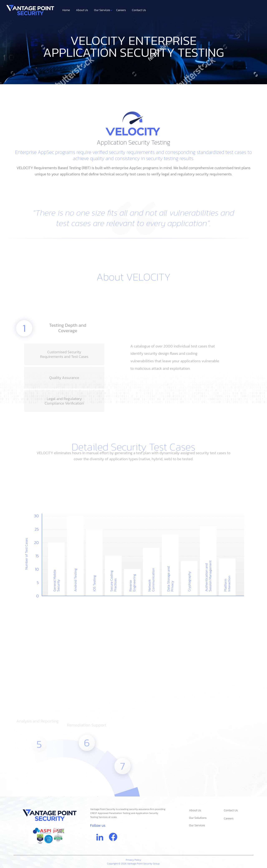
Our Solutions (196, 818)
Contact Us (139, 10)
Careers (121, 10)
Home (66, 10)
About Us (82, 10)
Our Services (103, 10)
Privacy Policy (133, 860)
